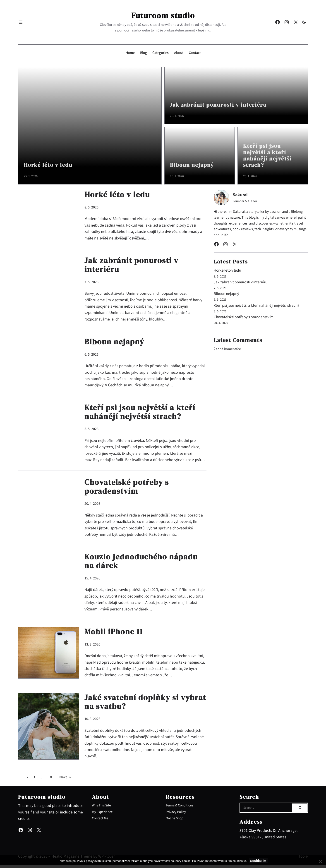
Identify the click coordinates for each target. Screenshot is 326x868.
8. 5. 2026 (91, 207)
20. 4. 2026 (92, 505)
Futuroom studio (163, 15)
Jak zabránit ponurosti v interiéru (224, 105)
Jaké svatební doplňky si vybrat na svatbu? (133, 704)
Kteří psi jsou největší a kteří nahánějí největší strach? (270, 154)
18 (50, 780)
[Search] (300, 811)
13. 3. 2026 (92, 647)
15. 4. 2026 (92, 581)
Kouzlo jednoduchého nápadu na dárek (142, 563)
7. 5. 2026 (91, 282)
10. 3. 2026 (92, 722)
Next (65, 780)
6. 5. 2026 (91, 355)
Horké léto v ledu (51, 165)
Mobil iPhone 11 (114, 634)
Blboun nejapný (194, 165)
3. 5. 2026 (91, 430)
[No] (320, 861)
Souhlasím (258, 861)
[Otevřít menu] (21, 22)
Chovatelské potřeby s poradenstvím (128, 488)
